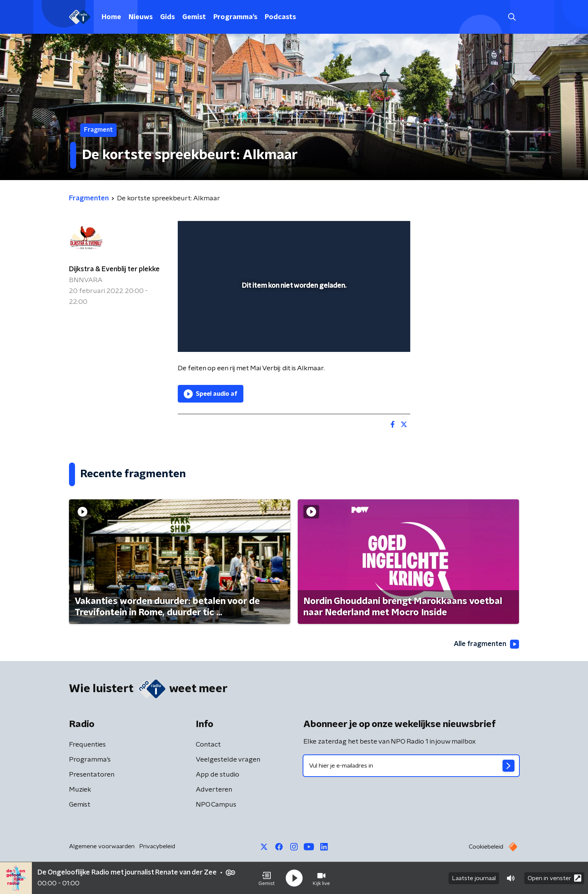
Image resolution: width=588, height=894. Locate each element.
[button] (267, 878)
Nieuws (141, 17)
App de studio (217, 775)
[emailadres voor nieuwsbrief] (411, 766)
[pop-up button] (377, 335)
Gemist (194, 17)
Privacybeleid (157, 846)
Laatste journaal (474, 878)
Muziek (80, 790)
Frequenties (87, 745)
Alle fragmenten (486, 644)
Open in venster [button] (554, 878)
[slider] (293, 315)
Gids (167, 17)
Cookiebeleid (486, 847)
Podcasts (280, 17)
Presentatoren (92, 775)
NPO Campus (216, 805)
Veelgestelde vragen (228, 760)
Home (111, 17)
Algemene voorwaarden (102, 846)
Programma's (235, 17)
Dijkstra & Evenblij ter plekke (114, 269)
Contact (208, 745)
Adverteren (214, 790)
